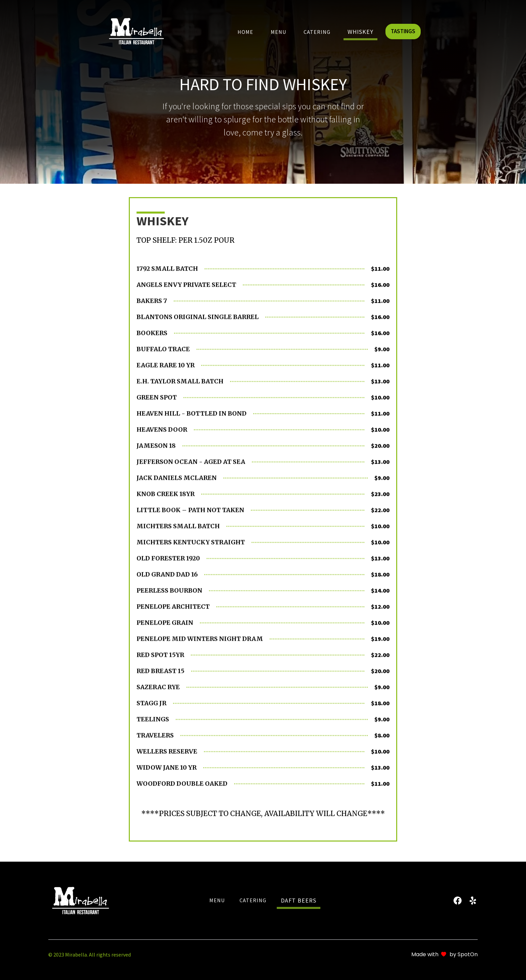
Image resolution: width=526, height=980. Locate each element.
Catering (317, 32)
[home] (136, 31)
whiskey (360, 32)
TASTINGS (403, 31)
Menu (278, 32)
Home (245, 32)
